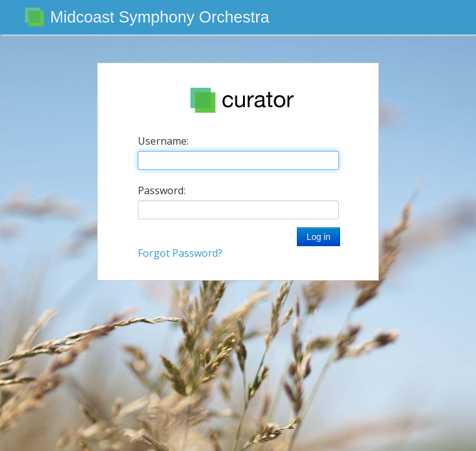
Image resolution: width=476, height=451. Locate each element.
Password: (162, 190)
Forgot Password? (180, 253)
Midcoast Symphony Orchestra (160, 17)
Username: (163, 141)
